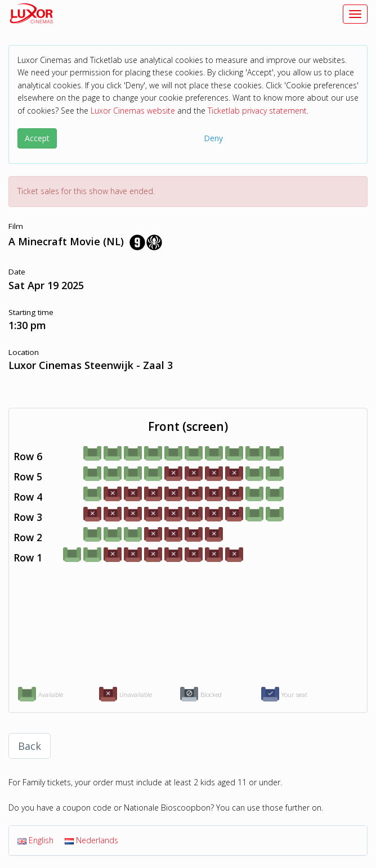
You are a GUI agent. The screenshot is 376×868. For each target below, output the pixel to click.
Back (30, 746)
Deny (213, 138)
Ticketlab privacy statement (257, 111)
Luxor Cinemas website (133, 111)
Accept (37, 138)
